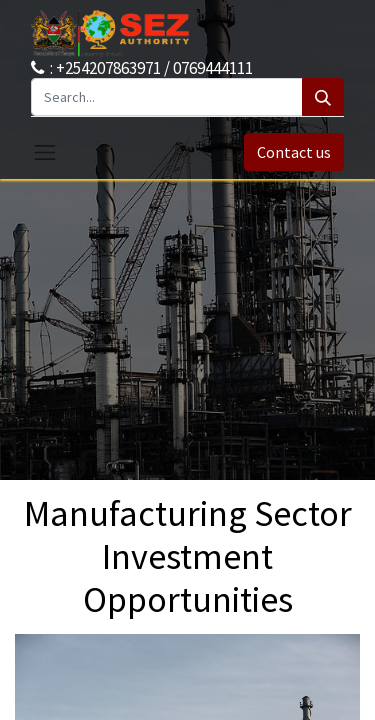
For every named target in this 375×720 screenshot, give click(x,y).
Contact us (294, 152)
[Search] (323, 97)
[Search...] (167, 97)
